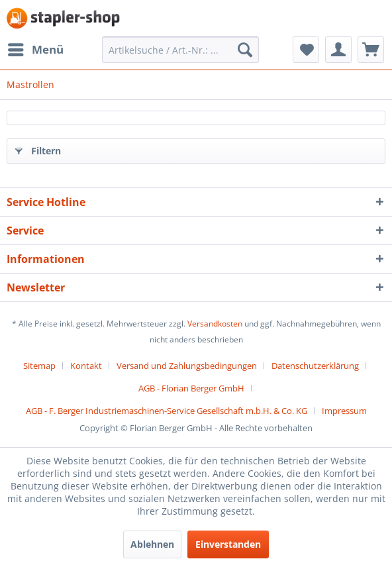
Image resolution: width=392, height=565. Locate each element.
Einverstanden (228, 544)
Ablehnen (152, 544)
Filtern (38, 149)
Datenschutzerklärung (315, 366)
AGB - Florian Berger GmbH (191, 388)
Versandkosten (215, 324)
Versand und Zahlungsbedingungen (187, 366)
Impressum (344, 411)
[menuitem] (35, 50)
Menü (36, 48)
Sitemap (39, 366)
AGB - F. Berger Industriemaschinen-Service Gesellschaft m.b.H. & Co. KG (167, 411)
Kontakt (86, 366)
